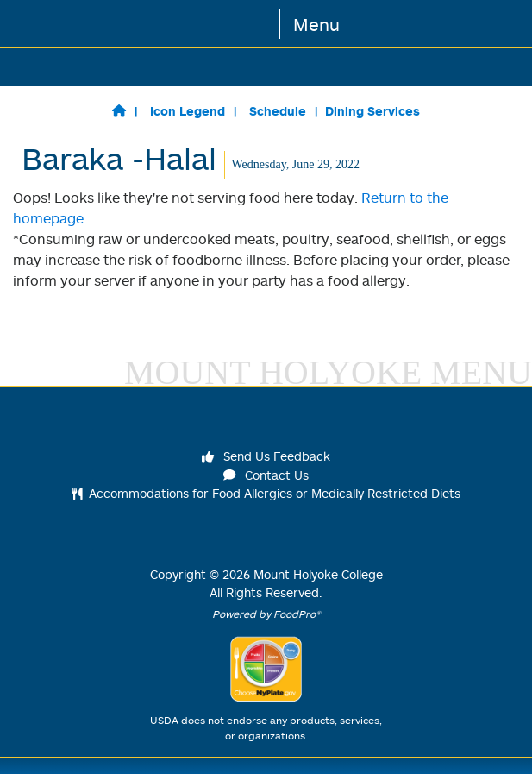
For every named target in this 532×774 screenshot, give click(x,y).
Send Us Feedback (266, 456)
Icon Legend (188, 111)
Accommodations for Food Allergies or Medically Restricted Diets (266, 493)
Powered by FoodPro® (266, 614)
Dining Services (372, 111)
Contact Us (266, 475)
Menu (316, 24)
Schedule (278, 111)
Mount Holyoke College (318, 574)
